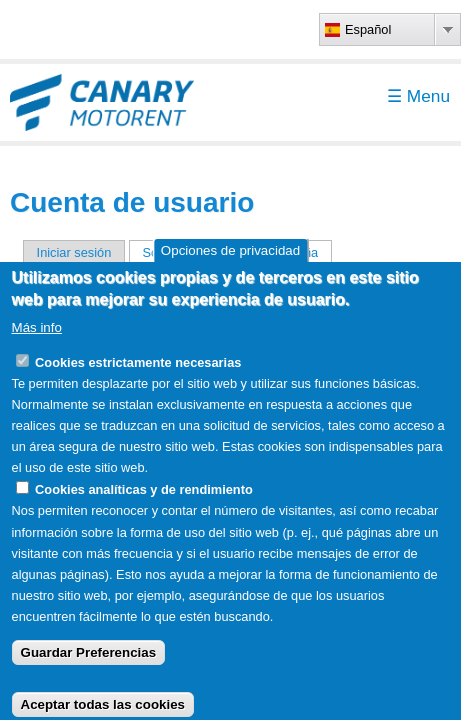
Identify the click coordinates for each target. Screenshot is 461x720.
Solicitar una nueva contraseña (237, 252)
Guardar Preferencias (89, 674)
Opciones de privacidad (230, 272)
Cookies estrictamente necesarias (138, 383)
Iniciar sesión (74, 252)
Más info (37, 348)
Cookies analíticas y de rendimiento (144, 511)
